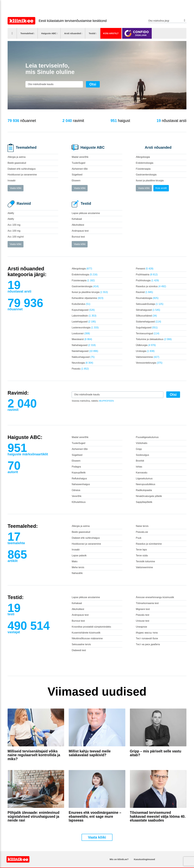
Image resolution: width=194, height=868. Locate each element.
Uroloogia (145, 351)
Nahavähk (77, 573)
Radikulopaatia (144, 490)
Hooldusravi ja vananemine (22, 175)
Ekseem (76, 181)
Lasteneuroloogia (85, 328)
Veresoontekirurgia (149, 363)
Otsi (185, 20)
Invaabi (12, 181)
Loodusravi (81, 333)
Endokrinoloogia (145, 163)
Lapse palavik (79, 556)
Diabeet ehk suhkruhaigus (22, 169)
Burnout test (78, 237)
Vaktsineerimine (147, 357)
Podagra (76, 467)
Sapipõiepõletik (144, 502)
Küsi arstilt (111, 33)
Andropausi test (80, 231)
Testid (92, 33)
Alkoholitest (78, 225)
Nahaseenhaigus (81, 484)
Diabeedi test (79, 650)
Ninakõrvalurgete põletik (149, 496)
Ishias (139, 467)
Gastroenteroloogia (146, 175)
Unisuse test (142, 621)
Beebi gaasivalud (17, 163)
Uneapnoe (141, 627)
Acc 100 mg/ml (16, 237)
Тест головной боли (147, 638)
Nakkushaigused (83, 357)
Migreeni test (143, 609)
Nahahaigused (84, 345)
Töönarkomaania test (147, 603)
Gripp (139, 449)
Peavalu (80, 369)
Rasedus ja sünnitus (151, 286)
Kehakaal (77, 219)
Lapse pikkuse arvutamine (86, 213)
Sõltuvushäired (146, 316)
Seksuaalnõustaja (150, 304)
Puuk (139, 538)
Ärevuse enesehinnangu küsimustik (155, 597)
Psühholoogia (147, 280)
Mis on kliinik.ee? (119, 859)
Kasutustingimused (144, 859)
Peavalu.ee (142, 532)
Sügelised (77, 175)
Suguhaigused (147, 328)
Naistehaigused (85, 351)
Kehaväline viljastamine (88, 298)
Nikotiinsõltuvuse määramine (87, 638)
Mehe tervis (78, 567)
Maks (75, 561)
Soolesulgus (142, 455)
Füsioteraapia (143, 169)
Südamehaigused (148, 322)
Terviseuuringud (148, 333)
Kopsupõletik (79, 473)
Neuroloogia (82, 363)
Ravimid (144, 292)
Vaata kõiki (16, 188)
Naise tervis (142, 526)
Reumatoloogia (147, 298)
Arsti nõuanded (72, 33)
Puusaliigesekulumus (147, 437)
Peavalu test (142, 615)
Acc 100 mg (14, 225)
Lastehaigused (84, 322)
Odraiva (76, 490)
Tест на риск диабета (148, 644)
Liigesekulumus (144, 479)
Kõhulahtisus (79, 502)
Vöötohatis (142, 443)
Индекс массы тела (147, 633)
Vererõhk (77, 496)
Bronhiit (140, 461)
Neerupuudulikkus (145, 484)
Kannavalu (142, 473)
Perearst (145, 269)
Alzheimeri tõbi (80, 169)
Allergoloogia (143, 157)
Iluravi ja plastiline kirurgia (150, 181)
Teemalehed (27, 33)
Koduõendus (81, 304)
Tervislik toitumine (145, 561)
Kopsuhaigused (83, 310)
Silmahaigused (148, 310)
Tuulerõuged (78, 163)
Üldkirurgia (146, 345)
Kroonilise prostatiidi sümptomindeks (91, 627)
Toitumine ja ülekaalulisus (154, 339)
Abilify (11, 213)
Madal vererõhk (80, 157)
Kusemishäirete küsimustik (86, 633)
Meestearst (82, 339)
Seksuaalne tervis (81, 644)
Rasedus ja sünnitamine (149, 544)
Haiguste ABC (49, 33)
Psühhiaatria (147, 275)
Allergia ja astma (17, 157)
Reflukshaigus (79, 479)
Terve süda (142, 556)
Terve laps (141, 550)
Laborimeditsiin (84, 316)
